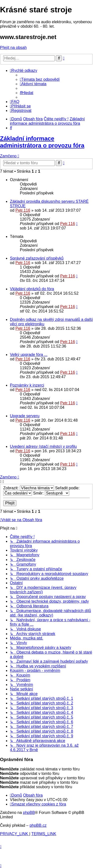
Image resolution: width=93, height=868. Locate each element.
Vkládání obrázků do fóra (32, 289)
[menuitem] (40, 79)
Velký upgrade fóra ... (29, 355)
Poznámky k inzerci (27, 385)
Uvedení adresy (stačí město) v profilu (43, 446)
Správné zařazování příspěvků (37, 258)
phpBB (29, 813)
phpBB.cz (38, 825)
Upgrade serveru (25, 416)
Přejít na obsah (13, 48)
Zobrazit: (29, 488)
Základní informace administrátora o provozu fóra (42, 142)
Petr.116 (23, 210)
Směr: (51, 493)
